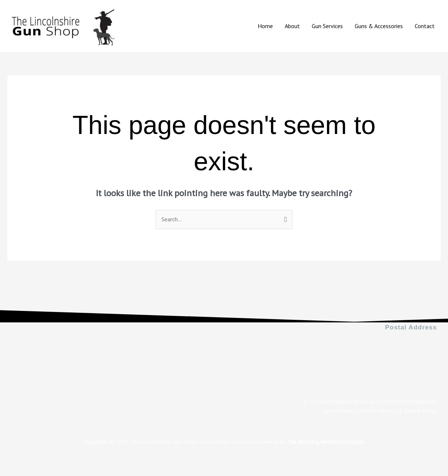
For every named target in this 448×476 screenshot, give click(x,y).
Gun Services (327, 26)
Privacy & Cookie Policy (408, 411)
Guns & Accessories (379, 26)
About (292, 26)
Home (265, 26)
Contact (425, 26)
